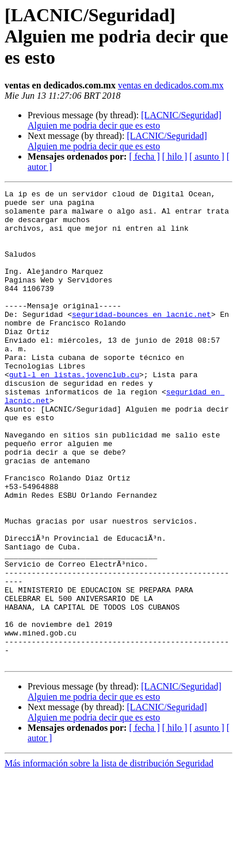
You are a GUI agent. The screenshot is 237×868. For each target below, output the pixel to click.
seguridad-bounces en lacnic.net (142, 340)
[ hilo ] (175, 156)
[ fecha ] (144, 156)
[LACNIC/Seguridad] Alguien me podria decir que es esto (125, 120)
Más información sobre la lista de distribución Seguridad (109, 858)
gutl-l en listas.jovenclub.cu (74, 412)
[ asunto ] (207, 156)
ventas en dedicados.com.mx (171, 85)
